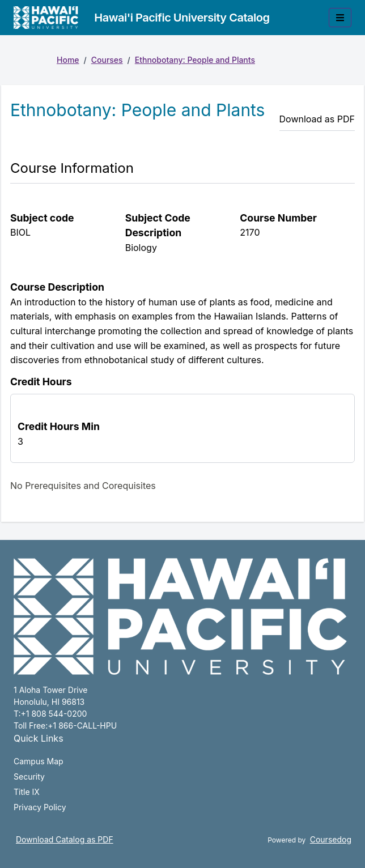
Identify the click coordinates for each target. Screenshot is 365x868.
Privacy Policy (40, 807)
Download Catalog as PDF (65, 839)
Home (68, 60)
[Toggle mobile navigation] (340, 18)
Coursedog (331, 839)
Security (29, 776)
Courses (107, 60)
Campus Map (39, 761)
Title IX (27, 792)
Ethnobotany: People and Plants (195, 60)
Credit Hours (41, 382)
